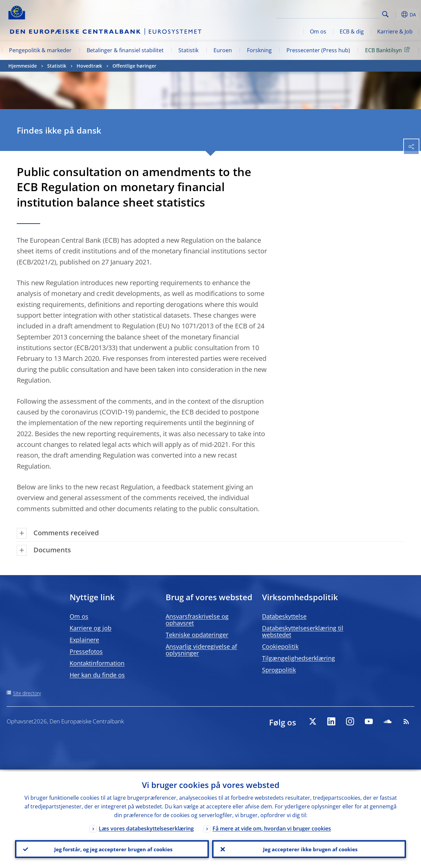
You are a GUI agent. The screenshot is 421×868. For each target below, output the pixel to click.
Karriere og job (91, 628)
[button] (396, 14)
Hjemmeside (23, 66)
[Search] (346, 13)
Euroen (223, 50)
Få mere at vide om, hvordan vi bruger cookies (272, 827)
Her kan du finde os (97, 675)
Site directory (27, 693)
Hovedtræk (89, 66)
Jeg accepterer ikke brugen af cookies (309, 848)
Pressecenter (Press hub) (318, 50)
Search (385, 14)
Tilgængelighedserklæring (299, 658)
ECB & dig (352, 31)
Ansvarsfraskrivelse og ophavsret (197, 620)
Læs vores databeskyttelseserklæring (146, 827)
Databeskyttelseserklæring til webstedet (303, 631)
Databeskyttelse (284, 616)
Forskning (259, 50)
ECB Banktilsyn (389, 50)
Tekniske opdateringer (197, 635)
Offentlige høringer (134, 66)
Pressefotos (86, 651)
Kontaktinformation (97, 663)
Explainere (84, 640)
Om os (318, 31)
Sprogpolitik (279, 670)
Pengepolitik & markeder (40, 50)
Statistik (188, 50)
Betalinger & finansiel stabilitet (125, 50)
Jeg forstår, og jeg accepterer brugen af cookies (112, 848)
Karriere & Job (395, 31)
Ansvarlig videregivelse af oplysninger (201, 650)
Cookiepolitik (280, 646)
